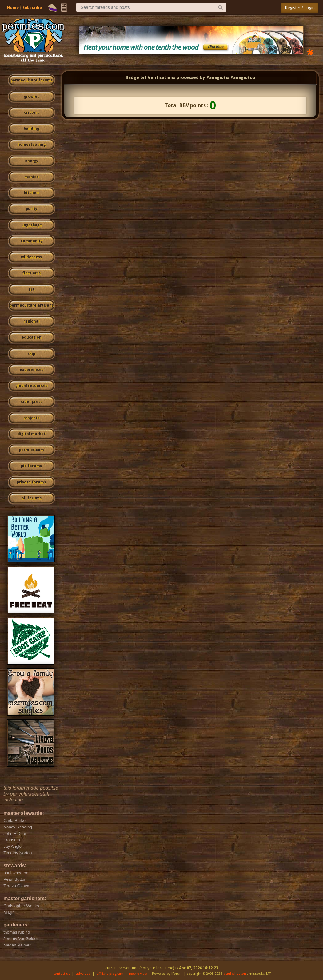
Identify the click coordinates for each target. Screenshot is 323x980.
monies (31, 177)
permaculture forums (32, 80)
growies (32, 97)
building (31, 129)
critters (32, 113)
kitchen (31, 193)
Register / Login (300, 8)
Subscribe (32, 8)
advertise (83, 974)
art (31, 289)
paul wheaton (235, 974)
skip (31, 354)
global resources (31, 386)
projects (31, 418)
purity (32, 209)
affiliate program (110, 974)
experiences (32, 370)
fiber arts (31, 273)
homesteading (32, 145)
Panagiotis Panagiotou (231, 77)
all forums (32, 498)
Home (13, 8)
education (32, 337)
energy (32, 161)
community (32, 241)
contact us (62, 974)
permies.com (32, 450)
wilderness (31, 257)
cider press (32, 402)
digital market (32, 434)
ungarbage (32, 225)
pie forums (31, 466)
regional (32, 321)
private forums (31, 482)
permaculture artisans (32, 305)
